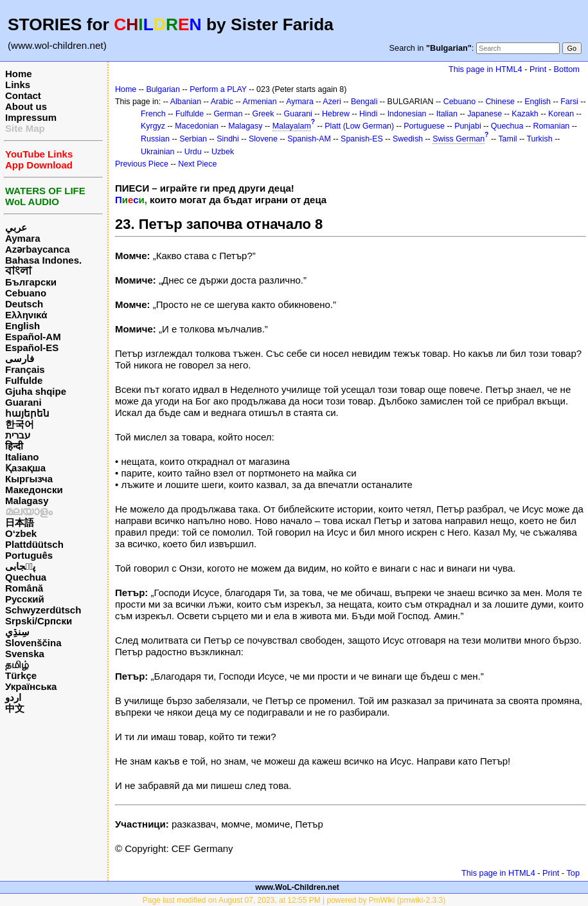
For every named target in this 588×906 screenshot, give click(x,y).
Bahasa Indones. (43, 260)
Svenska (25, 654)
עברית (18, 435)
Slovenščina (33, 643)
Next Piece (197, 164)
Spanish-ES (362, 139)
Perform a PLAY (218, 89)
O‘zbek (21, 533)
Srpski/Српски (39, 621)
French (153, 114)
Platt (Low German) (359, 126)
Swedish (408, 139)
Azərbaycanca (38, 249)
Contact (23, 95)
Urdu (193, 152)
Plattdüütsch (34, 544)
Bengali (364, 102)
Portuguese (424, 126)
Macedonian (197, 126)
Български (31, 282)
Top (573, 873)
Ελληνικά (26, 315)
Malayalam (292, 126)
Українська (31, 686)
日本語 (20, 522)
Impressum (31, 117)
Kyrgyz (153, 126)
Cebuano (26, 293)
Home (19, 74)
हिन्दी (14, 446)
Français (25, 369)
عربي (16, 227)
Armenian (259, 102)
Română (24, 588)
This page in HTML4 (486, 69)
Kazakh (525, 114)
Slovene (263, 139)
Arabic (222, 102)
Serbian (193, 139)
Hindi (368, 114)
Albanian (186, 102)
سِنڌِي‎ (17, 632)
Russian (155, 139)
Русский (25, 599)
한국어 (20, 424)
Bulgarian (163, 89)
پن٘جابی (20, 566)
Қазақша (25, 468)
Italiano (22, 457)
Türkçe (21, 675)
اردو (13, 697)
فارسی (20, 358)
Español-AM (33, 337)
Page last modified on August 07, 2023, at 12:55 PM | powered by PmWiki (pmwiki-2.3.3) (294, 900)
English (22, 326)
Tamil (507, 139)
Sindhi (228, 139)
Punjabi (468, 126)
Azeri (332, 102)
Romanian (552, 126)
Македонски (34, 490)
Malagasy (27, 501)
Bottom (567, 69)
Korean (561, 114)
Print (538, 69)
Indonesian (407, 114)
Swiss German (459, 139)
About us (26, 106)
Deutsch (24, 304)
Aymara (22, 238)
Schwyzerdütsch (43, 610)
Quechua (26, 577)
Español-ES (32, 348)
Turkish (539, 139)
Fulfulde (24, 380)
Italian (447, 114)
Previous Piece (142, 164)
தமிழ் (17, 665)
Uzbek (223, 152)
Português (29, 555)
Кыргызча (29, 479)
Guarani (23, 402)
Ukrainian (158, 152)
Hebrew (336, 114)
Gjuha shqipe (36, 391)
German (228, 114)
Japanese (485, 114)
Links (18, 85)
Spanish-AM (309, 139)
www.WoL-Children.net (297, 887)
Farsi (569, 102)
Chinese (500, 102)
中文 (15, 708)
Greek (263, 114)
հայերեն (27, 413)
